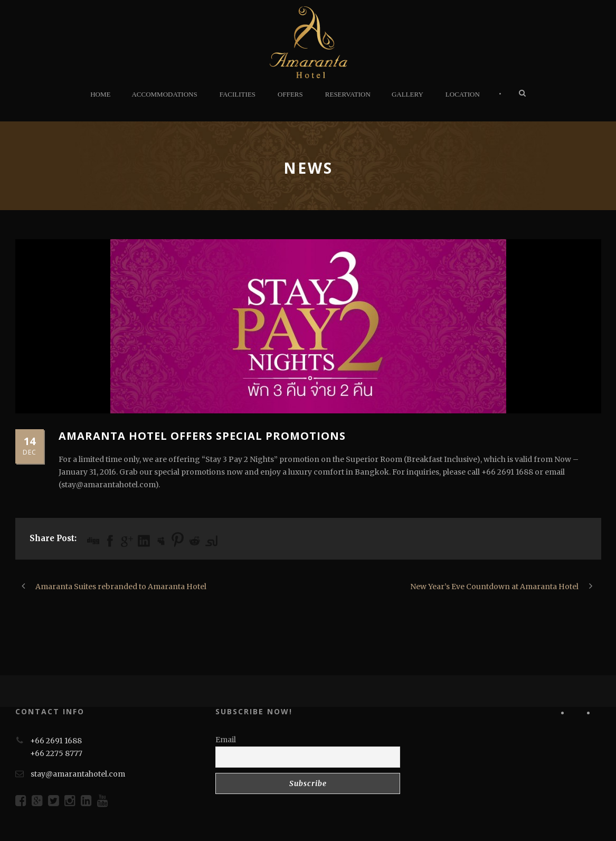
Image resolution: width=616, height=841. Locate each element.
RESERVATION (348, 94)
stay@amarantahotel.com (78, 774)
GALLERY (407, 94)
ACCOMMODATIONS (164, 94)
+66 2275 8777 (56, 753)
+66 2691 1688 (56, 741)
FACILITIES (238, 94)
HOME (100, 94)
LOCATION (463, 94)
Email (226, 740)
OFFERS (290, 94)
